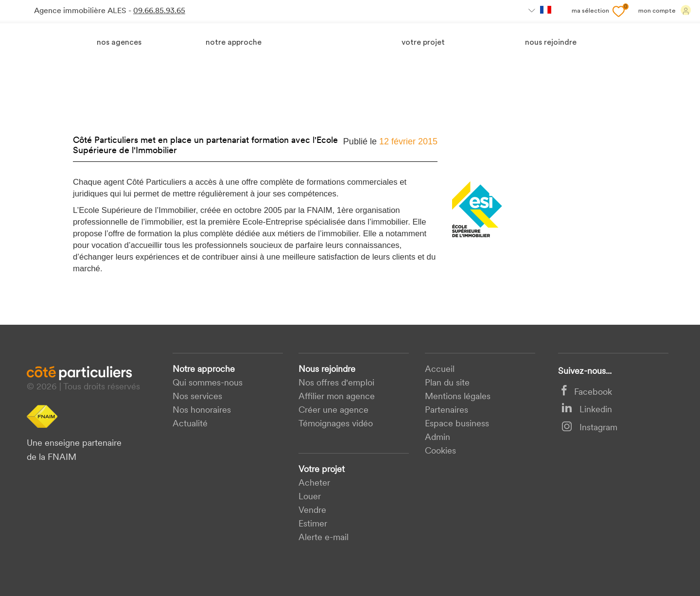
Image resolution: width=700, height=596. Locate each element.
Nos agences (119, 43)
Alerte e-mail (324, 538)
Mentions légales (458, 397)
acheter (314, 483)
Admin (437, 438)
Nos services (197, 397)
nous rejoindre (551, 43)
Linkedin (587, 410)
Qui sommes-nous (208, 383)
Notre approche (234, 43)
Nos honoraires (202, 411)
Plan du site (447, 383)
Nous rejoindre (327, 370)
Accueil (440, 370)
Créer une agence (333, 411)
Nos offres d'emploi (336, 383)
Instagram (589, 428)
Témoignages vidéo (336, 424)
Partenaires (446, 411)
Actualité (190, 424)
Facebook (587, 393)
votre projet (423, 43)
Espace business (457, 424)
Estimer (313, 524)
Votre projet (322, 470)
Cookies (440, 451)
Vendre (312, 511)
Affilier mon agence (337, 397)
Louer (310, 497)
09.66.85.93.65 (159, 11)
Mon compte (665, 10)
